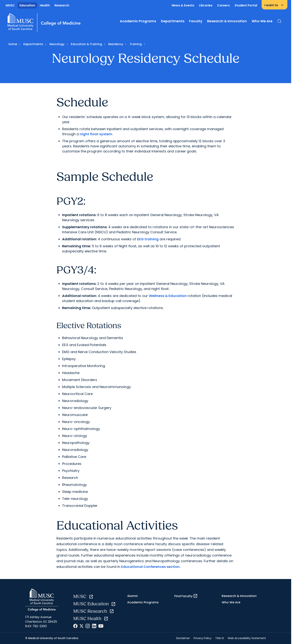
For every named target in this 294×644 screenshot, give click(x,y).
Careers (223, 5)
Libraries (206, 5)
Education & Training (86, 44)
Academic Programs (138, 21)
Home (13, 44)
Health (45, 5)
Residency (116, 44)
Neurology (57, 44)
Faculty (196, 21)
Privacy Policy (203, 638)
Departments (173, 21)
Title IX (220, 638)
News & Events (183, 5)
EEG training (148, 239)
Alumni (132, 596)
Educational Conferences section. (151, 567)
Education (27, 5)
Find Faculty (186, 596)
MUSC (10, 5)
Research (62, 5)
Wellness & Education (168, 296)
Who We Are (262, 21)
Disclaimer (183, 638)
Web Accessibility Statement (247, 638)
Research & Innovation (227, 21)
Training (136, 44)
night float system (96, 134)
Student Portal (246, 5)
